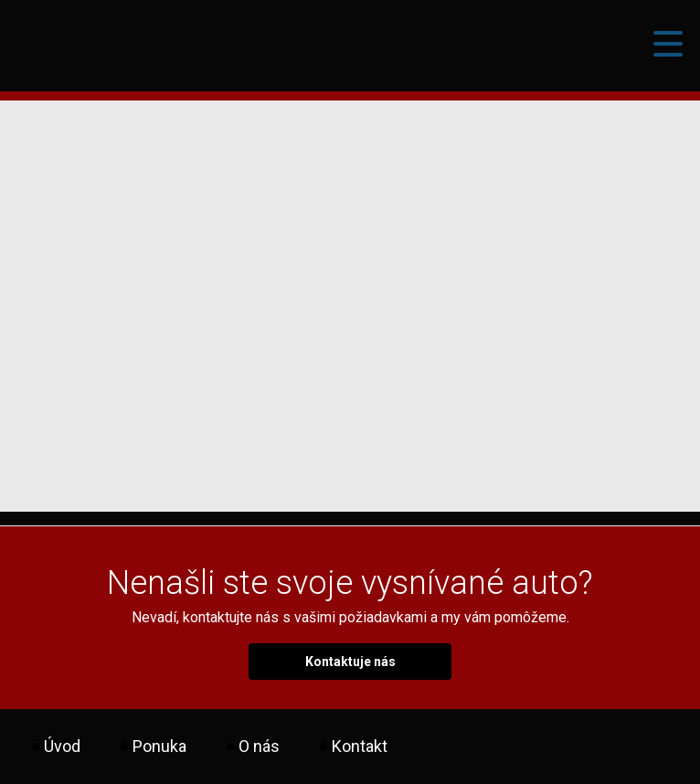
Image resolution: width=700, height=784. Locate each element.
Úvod (62, 746)
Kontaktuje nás (350, 662)
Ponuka (159, 746)
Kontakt (360, 746)
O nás (259, 746)
